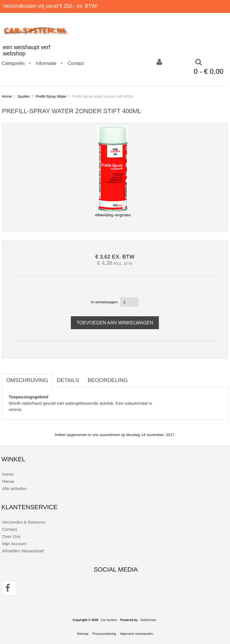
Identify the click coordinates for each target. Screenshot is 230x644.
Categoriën (13, 63)
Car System (109, 620)
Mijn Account (14, 544)
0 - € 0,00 (209, 71)
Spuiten (24, 96)
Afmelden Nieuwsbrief (23, 551)
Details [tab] (68, 380)
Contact (76, 63)
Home (7, 96)
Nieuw (8, 481)
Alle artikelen (14, 488)
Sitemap (83, 634)
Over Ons (11, 536)
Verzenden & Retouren (24, 522)
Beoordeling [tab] (108, 380)
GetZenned (148, 620)
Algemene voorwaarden (137, 634)
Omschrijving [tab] (27, 380)
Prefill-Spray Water (51, 96)
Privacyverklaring (104, 634)
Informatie (46, 63)
